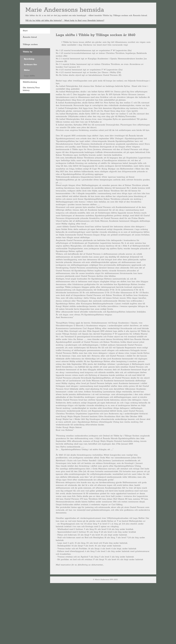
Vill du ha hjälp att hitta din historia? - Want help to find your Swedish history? (65, 21)
